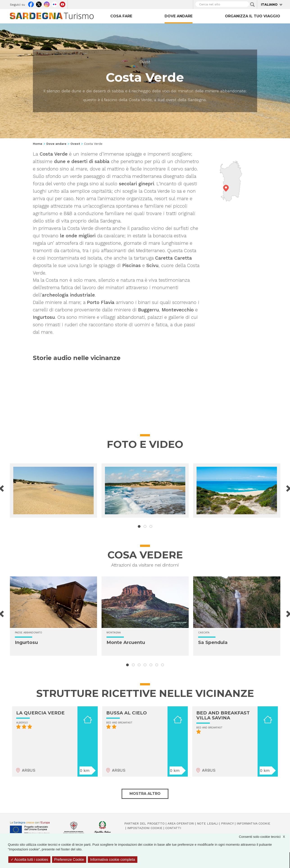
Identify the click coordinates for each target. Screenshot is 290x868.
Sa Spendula (213, 642)
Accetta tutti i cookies (29, 860)
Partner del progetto (144, 823)
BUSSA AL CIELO (127, 713)
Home (38, 144)
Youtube (62, 4)
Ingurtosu (26, 642)
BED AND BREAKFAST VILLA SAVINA (223, 715)
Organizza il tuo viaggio (253, 16)
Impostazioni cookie (145, 828)
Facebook (31, 4)
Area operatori (181, 823)
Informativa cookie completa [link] (112, 860)
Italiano (269, 5)
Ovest (145, 62)
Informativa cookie (253, 823)
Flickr (55, 4)
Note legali (208, 823)
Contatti (173, 828)
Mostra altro (145, 794)
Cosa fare (121, 16)
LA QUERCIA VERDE (40, 713)
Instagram (47, 4)
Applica (252, 5)
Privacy (227, 823)
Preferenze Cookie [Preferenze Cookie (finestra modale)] (69, 860)
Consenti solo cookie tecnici (264, 837)
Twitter (39, 4)
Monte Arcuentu (126, 642)
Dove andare (179, 16)
